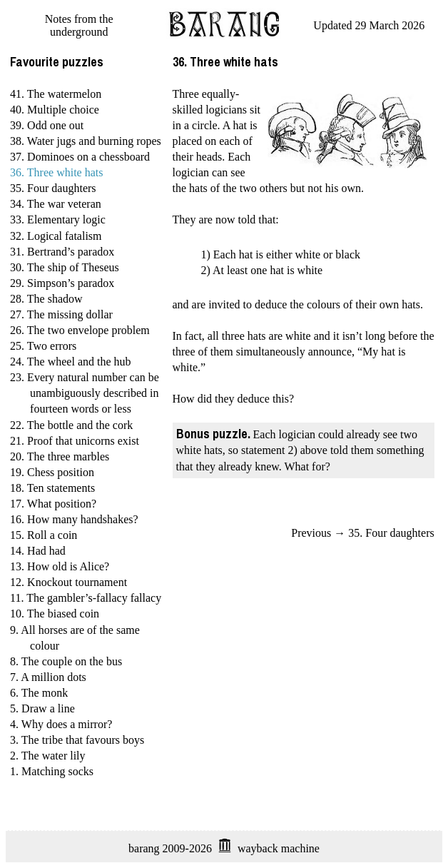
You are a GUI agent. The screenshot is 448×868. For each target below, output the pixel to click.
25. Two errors (43, 346)
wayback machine (279, 848)
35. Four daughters (53, 188)
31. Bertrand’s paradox (62, 252)
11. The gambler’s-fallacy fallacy (86, 598)
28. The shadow (46, 299)
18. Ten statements (52, 488)
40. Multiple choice (55, 110)
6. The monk (39, 693)
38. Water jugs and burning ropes (86, 141)
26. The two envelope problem (80, 330)
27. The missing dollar (61, 314)
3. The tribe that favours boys (77, 740)
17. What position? (53, 504)
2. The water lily (47, 756)
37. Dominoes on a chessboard (80, 157)
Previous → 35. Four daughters (362, 533)
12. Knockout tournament (68, 582)
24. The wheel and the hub (70, 362)
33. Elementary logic (58, 219)
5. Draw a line (42, 708)
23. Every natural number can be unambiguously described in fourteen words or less (85, 393)
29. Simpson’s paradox (62, 283)
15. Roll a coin (44, 535)
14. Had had (38, 551)
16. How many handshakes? (74, 519)
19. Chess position (52, 472)
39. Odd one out (47, 125)
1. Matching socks (52, 771)
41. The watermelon (56, 94)
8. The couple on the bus (66, 661)
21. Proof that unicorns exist (75, 441)
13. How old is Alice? (60, 566)
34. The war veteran (56, 204)
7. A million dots (48, 677)
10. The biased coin (55, 614)
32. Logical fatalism (56, 236)
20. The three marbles (60, 456)
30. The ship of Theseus (65, 267)
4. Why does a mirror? (61, 724)
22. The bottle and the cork (71, 425)
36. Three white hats (56, 172)
